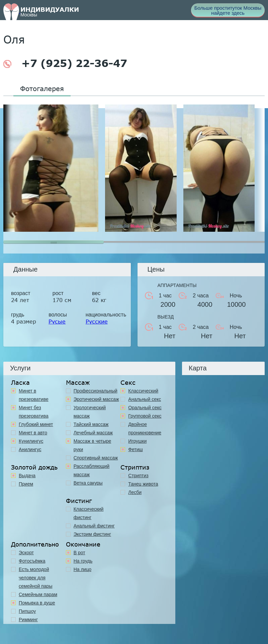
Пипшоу (27, 611)
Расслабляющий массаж (92, 470)
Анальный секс (145, 399)
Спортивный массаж (96, 458)
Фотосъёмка (32, 561)
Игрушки (137, 441)
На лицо (82, 569)
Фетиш (135, 449)
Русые (57, 321)
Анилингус (30, 449)
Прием (26, 484)
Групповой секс (145, 416)
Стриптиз (138, 476)
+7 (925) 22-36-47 (65, 63)
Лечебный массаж (93, 433)
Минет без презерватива (34, 412)
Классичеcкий (143, 391)
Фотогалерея (42, 88)
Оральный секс (145, 408)
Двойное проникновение (145, 428)
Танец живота (143, 484)
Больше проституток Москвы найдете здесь (228, 10)
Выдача (27, 476)
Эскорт (26, 553)
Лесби (135, 492)
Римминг (28, 620)
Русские (97, 321)
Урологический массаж (90, 412)
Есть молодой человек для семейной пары (35, 578)
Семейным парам (38, 594)
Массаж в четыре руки (93, 445)
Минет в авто (33, 433)
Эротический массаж (96, 399)
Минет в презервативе (34, 395)
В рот (79, 553)
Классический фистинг (89, 513)
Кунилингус (31, 441)
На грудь (83, 561)
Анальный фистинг (94, 526)
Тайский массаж (91, 424)
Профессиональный (96, 391)
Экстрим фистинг (92, 534)
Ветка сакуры (88, 483)
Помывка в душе (37, 603)
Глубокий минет (36, 424)
